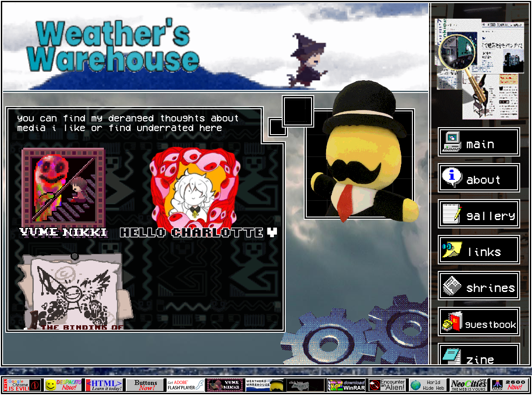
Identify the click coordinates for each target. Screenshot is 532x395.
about (473, 180)
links (473, 252)
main (470, 144)
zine (470, 360)
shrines (480, 288)
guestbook (481, 325)
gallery (480, 216)
